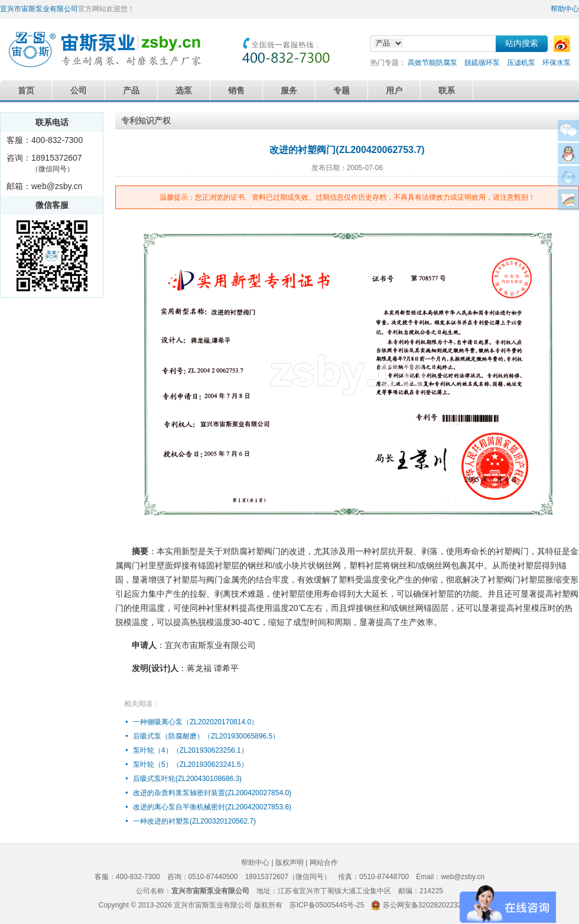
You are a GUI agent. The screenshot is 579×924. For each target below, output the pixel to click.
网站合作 (324, 863)
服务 (289, 90)
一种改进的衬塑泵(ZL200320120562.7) (194, 821)
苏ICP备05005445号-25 (327, 905)
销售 (236, 90)
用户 (394, 90)
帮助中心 (565, 9)
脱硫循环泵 (482, 63)
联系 (447, 90)
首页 (26, 90)
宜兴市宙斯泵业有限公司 (39, 9)
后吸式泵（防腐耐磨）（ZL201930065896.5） (206, 736)
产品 (131, 90)
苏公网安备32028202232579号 (432, 905)
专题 (341, 90)
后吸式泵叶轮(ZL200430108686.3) (187, 779)
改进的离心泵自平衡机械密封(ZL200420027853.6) (212, 807)
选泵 (184, 90)
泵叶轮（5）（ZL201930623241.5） (191, 764)
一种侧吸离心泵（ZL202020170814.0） (196, 722)
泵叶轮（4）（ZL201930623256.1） (191, 750)
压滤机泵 (521, 63)
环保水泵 (557, 63)
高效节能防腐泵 (432, 63)
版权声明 (289, 863)
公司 (79, 90)
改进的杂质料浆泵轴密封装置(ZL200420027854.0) (212, 793)
